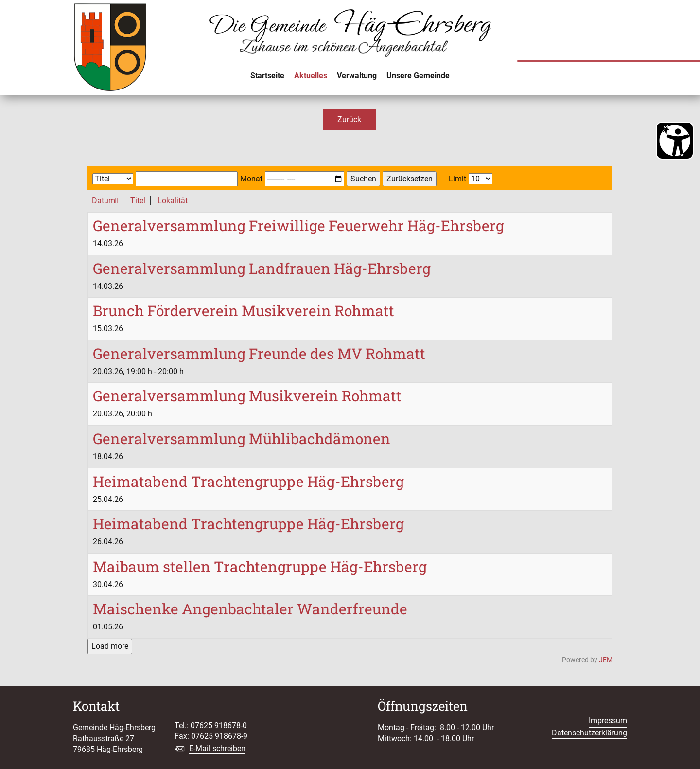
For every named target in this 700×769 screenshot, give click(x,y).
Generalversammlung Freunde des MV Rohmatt (259, 353)
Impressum (608, 721)
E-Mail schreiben (217, 748)
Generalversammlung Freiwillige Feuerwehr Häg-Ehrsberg (298, 225)
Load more (110, 646)
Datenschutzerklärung (589, 733)
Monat (251, 179)
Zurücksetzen (410, 179)
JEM (606, 660)
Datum (105, 201)
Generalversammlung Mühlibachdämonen (242, 438)
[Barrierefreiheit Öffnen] (675, 141)
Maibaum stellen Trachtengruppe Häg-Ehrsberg (260, 566)
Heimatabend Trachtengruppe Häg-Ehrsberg (248, 481)
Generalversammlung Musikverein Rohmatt (247, 396)
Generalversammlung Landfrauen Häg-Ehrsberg (262, 268)
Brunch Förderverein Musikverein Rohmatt (244, 311)
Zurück (349, 119)
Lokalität (173, 201)
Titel (138, 201)
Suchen (363, 179)
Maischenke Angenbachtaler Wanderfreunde (250, 609)
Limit (457, 179)
